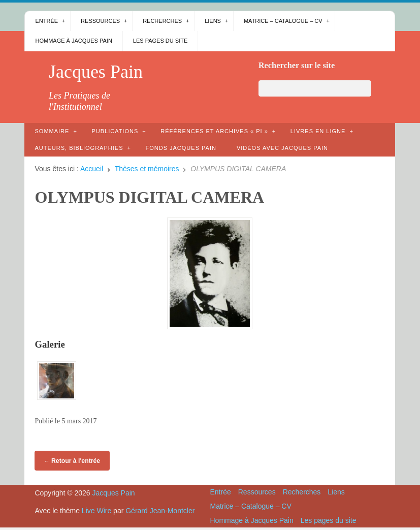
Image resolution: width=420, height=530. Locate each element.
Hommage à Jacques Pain (73, 41)
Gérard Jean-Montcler (160, 511)
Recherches (162, 21)
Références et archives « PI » (214, 131)
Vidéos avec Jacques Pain (282, 148)
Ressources (100, 21)
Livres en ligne (318, 131)
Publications (115, 131)
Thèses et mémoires (147, 169)
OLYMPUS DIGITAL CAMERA (149, 197)
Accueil (92, 169)
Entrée (46, 21)
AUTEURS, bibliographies (79, 148)
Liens (213, 21)
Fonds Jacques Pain (181, 148)
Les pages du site (160, 41)
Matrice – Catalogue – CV (283, 21)
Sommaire (52, 131)
